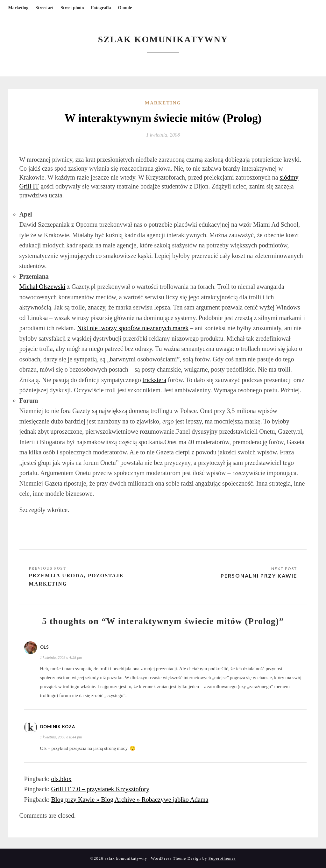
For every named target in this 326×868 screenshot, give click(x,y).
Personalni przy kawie (259, 576)
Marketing (18, 8)
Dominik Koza (58, 727)
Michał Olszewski (43, 287)
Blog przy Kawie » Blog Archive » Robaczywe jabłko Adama (130, 800)
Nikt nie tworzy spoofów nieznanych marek (133, 328)
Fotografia (101, 8)
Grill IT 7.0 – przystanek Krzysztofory (100, 789)
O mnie (125, 8)
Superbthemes (222, 858)
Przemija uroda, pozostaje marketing (76, 580)
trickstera (154, 380)
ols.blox (61, 779)
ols (45, 647)
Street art (44, 8)
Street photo (72, 8)
